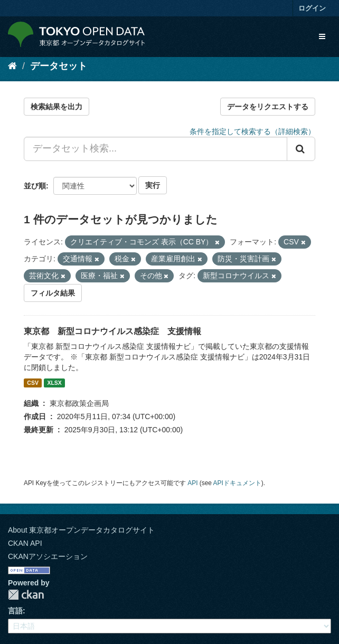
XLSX (54, 383)
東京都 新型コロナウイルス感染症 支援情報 (112, 331)
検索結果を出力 (56, 107)
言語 (15, 611)
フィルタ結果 (53, 293)
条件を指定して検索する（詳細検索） (252, 131)
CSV (33, 383)
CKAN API (25, 543)
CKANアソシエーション (48, 556)
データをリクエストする (268, 107)
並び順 (35, 186)
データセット (59, 66)
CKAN (26, 595)
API (192, 483)
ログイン (312, 8)
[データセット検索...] (156, 149)
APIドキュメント (237, 483)
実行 (153, 185)
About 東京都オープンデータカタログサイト (81, 530)
